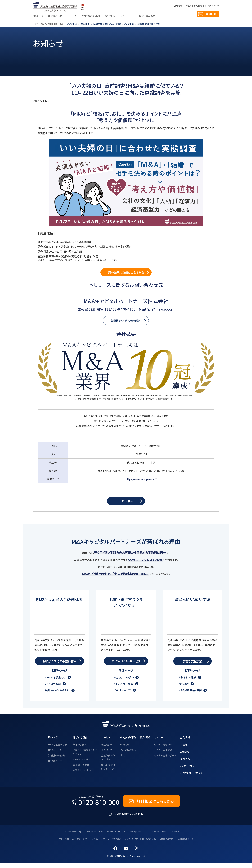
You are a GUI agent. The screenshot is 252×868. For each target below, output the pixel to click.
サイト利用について (179, 836)
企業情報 (178, 6)
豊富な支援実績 (81, 770)
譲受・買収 (106, 755)
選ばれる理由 (55, 16)
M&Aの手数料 (53, 689)
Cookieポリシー (160, 836)
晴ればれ (184, 689)
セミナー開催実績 (163, 755)
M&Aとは (38, 16)
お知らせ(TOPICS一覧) (52, 24)
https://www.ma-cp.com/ (140, 479)
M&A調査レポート (57, 766)
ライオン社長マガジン (191, 777)
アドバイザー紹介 (123, 689)
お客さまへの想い (124, 682)
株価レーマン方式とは (57, 695)
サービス (72, 16)
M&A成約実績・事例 (190, 695)
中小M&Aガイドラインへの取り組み (106, 844)
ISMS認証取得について (139, 836)
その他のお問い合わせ (129, 819)
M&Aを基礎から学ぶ (59, 749)
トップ (36, 24)
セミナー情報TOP (163, 749)
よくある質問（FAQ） (73, 836)
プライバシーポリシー (94, 836)
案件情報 (110, 16)
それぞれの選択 (187, 682)
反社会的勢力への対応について (73, 844)
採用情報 (198, 6)
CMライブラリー (188, 770)
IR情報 (188, 6)
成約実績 (125, 749)
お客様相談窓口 (166, 844)
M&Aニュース (55, 755)
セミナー (125, 16)
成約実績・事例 (128, 742)
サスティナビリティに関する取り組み (140, 844)
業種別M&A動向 (56, 760)
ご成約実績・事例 (91, 16)
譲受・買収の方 (147, 16)
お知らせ (185, 756)
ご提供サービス (122, 695)
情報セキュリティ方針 (116, 836)
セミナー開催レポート (165, 760)
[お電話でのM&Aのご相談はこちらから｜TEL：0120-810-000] (96, 806)
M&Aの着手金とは (55, 682)
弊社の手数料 (80, 749)
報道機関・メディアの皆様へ (126, 321)
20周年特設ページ (185, 844)
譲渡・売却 (106, 749)
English (216, 6)
